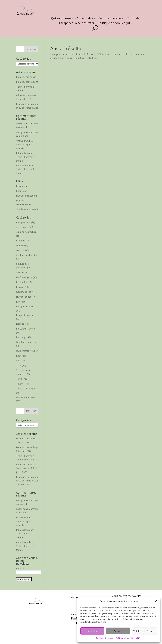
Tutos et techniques (26, 389)
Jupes (19, 302)
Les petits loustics (25, 315)
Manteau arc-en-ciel (26, 77)
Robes (19, 356)
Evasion (20, 287)
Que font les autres (26, 342)
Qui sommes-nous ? (64, 19)
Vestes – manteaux (26, 397)
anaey (19, 123)
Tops (19, 365)
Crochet (20, 272)
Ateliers (118, 19)
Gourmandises (24, 292)
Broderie (21, 241)
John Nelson (22, 153)
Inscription (21, 186)
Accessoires (22, 227)
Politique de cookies (105, 638)
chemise (20, 245)
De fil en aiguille (24, 277)
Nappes (20, 324)
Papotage (21, 337)
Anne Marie (22, 165)
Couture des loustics (27, 255)
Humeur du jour (24, 297)
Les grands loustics (26, 307)
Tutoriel (20, 384)
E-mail (20, 568)
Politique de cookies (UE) (115, 23)
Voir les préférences (144, 631)
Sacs (19, 360)
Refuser (118, 631)
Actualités (88, 19)
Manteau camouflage (27, 82)
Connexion (22, 191)
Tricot (19, 379)
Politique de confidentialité (128, 638)
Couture (104, 19)
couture (20, 250)
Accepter (92, 631)
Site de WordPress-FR (27, 209)
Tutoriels (133, 19)
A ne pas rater (23, 222)
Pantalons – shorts (26, 329)
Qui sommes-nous (26, 351)
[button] (156, 601)
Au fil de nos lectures (27, 232)
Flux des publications (27, 196)
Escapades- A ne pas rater (77, 23)
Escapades (22, 282)
